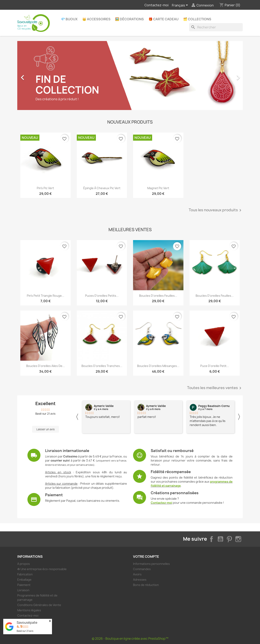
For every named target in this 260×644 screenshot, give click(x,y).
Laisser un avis (45, 429)
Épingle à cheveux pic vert (102, 188)
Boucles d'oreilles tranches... (102, 366)
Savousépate (27, 622)
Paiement (54, 495)
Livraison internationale (67, 451)
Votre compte (146, 557)
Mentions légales (29, 610)
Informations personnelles (151, 564)
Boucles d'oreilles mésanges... (158, 366)
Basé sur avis (25, 631)
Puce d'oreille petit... (215, 366)
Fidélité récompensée (171, 472)
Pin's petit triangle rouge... (45, 296)
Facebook (211, 539)
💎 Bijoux (69, 19)
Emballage (24, 580)
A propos (24, 564)
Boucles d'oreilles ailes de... (45, 366)
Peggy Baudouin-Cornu (214, 406)
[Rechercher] (216, 27)
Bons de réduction (146, 585)
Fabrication (25, 574)
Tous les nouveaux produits (216, 210)
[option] (130, 76)
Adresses (140, 580)
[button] (34, 76)
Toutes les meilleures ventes (215, 388)
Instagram (238, 539)
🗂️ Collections (197, 19)
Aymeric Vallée (104, 406)
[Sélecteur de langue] (181, 5)
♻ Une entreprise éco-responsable (42, 569)
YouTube (220, 539)
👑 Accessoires (96, 19)
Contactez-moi (157, 5)
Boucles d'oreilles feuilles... (158, 296)
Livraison (23, 590)
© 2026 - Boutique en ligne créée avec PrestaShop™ (130, 639)
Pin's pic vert (45, 188)
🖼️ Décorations (129, 19)
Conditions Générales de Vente (39, 605)
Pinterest (229, 539)
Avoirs (137, 574)
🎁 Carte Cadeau (164, 19)
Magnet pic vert (158, 188)
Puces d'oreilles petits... (102, 296)
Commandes (142, 569)
